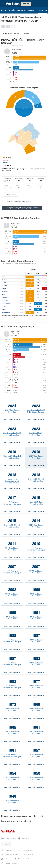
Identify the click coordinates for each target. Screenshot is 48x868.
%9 (38, 106)
